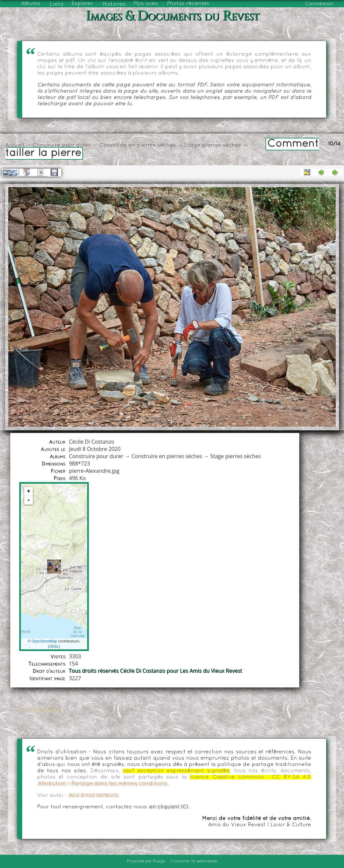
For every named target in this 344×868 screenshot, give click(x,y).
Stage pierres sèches (213, 145)
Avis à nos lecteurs (93, 795)
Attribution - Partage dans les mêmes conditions (103, 784)
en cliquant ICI (169, 807)
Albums (31, 4)
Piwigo (159, 861)
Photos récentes (188, 4)
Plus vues (146, 4)
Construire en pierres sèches (138, 145)
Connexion (319, 4)
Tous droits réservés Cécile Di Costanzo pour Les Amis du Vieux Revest (156, 671)
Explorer (83, 4)
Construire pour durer (62, 145)
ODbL (54, 646)
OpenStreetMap (44, 641)
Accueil (15, 145)
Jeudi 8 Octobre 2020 (95, 449)
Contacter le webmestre (194, 861)
